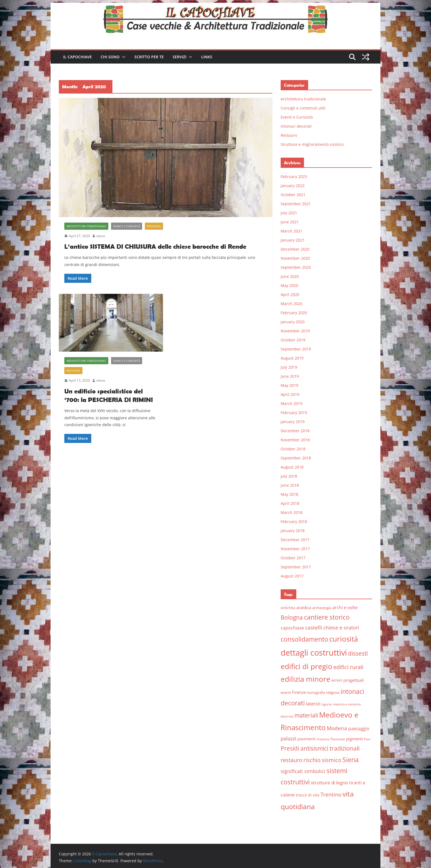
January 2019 (293, 422)
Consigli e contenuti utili (303, 108)
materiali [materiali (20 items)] (306, 715)
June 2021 (290, 222)
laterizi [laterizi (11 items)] (313, 704)
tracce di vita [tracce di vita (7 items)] (308, 795)
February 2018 (294, 521)
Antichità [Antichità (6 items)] (288, 608)
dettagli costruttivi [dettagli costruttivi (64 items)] (314, 653)
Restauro (154, 226)
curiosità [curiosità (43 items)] (344, 639)
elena (101, 236)
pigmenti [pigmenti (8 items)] (354, 739)
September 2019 (296, 349)
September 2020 (296, 267)
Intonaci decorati (296, 126)
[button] (123, 57)
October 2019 (293, 340)
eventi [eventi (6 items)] (286, 692)
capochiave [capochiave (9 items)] (292, 628)
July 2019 (289, 367)
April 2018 (290, 503)
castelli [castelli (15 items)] (314, 628)
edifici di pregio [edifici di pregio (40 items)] (306, 666)
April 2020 (290, 295)
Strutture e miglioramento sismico (312, 144)
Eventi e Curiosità (127, 226)
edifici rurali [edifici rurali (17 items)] (348, 667)
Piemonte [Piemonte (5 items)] (338, 739)
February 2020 (294, 313)
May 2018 (289, 494)
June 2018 (290, 485)
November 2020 (295, 258)
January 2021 (293, 240)
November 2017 (295, 549)
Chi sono (110, 57)
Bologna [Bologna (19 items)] (292, 617)
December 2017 (295, 540)
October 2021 (293, 195)
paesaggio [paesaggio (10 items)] (359, 728)
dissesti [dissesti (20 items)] (358, 653)
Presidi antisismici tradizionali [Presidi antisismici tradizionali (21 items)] (320, 748)
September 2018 (296, 458)
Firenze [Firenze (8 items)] (299, 692)
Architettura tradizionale (86, 226)
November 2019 (295, 331)
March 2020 (292, 304)
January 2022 (293, 186)
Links (207, 57)
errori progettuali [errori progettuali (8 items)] (348, 680)
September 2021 (296, 204)
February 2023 (294, 176)
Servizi (179, 57)
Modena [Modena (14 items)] (337, 728)
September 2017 (296, 567)
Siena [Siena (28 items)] (351, 760)
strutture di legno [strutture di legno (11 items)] (329, 783)
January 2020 (293, 322)
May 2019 (289, 385)
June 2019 (290, 376)
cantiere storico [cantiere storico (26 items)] (327, 617)
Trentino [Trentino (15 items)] (331, 795)
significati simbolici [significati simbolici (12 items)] (303, 771)
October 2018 (293, 449)
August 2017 (292, 576)
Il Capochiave (78, 57)
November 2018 (295, 440)
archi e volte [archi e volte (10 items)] (345, 607)
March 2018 (292, 512)
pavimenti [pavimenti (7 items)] (307, 739)
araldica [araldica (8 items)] (304, 607)
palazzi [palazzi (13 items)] (288, 738)
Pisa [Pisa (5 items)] (367, 739)
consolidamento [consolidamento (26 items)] (304, 639)
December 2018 (295, 431)
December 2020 (295, 249)
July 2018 (289, 476)
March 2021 (292, 231)
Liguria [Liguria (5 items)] (327, 704)
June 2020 (290, 276)
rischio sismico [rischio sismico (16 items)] (322, 760)
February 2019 (294, 413)
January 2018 (293, 531)
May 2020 (289, 285)
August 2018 (292, 467)
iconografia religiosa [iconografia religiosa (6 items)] (323, 692)
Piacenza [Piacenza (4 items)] (323, 739)
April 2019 (290, 394)
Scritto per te (149, 57)
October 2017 (293, 558)
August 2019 (292, 358)
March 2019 (292, 403)
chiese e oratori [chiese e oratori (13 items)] (341, 628)
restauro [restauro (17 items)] (292, 760)
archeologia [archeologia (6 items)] (322, 608)
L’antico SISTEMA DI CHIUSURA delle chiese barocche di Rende (155, 246)
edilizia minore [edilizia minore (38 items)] (306, 679)
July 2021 (289, 213)
